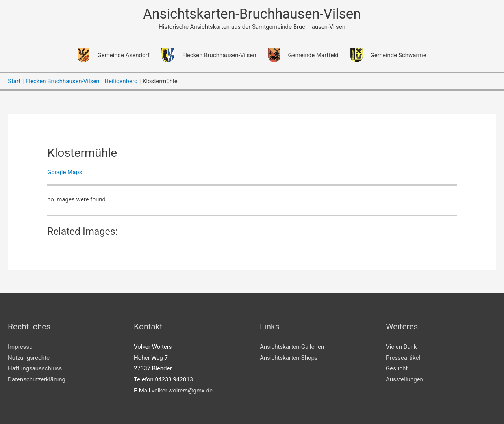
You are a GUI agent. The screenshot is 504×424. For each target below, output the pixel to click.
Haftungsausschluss (35, 368)
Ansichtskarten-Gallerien (292, 347)
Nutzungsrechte (29, 358)
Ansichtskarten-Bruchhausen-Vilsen (252, 14)
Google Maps (65, 172)
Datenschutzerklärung (37, 379)
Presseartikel (403, 358)
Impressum (23, 347)
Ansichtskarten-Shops (289, 358)
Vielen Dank (401, 347)
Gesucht (397, 368)
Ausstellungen (405, 379)
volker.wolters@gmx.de (182, 391)
